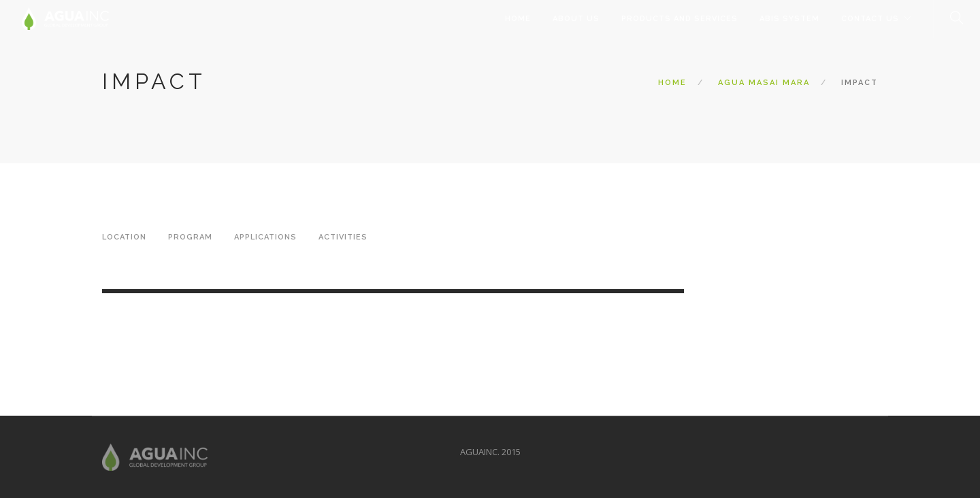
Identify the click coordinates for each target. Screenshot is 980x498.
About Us (576, 19)
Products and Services (680, 19)
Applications (265, 237)
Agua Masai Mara (764, 83)
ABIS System (789, 19)
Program (190, 237)
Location (124, 237)
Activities (343, 237)
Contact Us (870, 19)
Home (518, 19)
